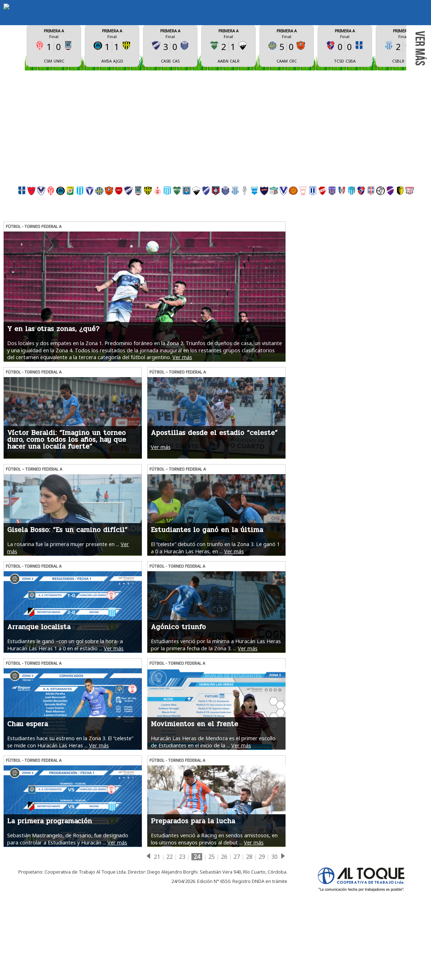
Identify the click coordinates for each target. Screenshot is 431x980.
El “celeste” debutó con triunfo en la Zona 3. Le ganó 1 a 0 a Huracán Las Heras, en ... (215, 610)
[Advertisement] (216, 161)
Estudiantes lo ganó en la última (207, 592)
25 (212, 919)
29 (262, 919)
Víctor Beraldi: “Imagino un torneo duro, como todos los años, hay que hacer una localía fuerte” (67, 502)
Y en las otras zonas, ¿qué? (53, 391)
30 (274, 919)
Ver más (182, 419)
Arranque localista (39, 689)
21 (157, 919)
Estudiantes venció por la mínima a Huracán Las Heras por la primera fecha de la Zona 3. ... (216, 707)
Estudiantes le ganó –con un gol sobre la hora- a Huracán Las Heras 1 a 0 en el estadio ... (65, 707)
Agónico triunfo (178, 689)
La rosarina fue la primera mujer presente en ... (63, 606)
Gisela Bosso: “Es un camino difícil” (67, 592)
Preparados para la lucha (193, 883)
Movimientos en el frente (194, 786)
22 (170, 919)
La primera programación (50, 883)
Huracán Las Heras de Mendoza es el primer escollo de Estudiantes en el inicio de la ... (213, 804)
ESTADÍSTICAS (265, 47)
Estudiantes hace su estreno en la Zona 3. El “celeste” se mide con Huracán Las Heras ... (70, 804)
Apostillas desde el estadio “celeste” (214, 495)
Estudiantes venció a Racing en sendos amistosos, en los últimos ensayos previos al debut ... (214, 901)
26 (224, 919)
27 (237, 919)
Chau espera (27, 786)
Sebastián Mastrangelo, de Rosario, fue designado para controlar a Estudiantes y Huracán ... (68, 901)
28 (249, 919)
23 (182, 919)
